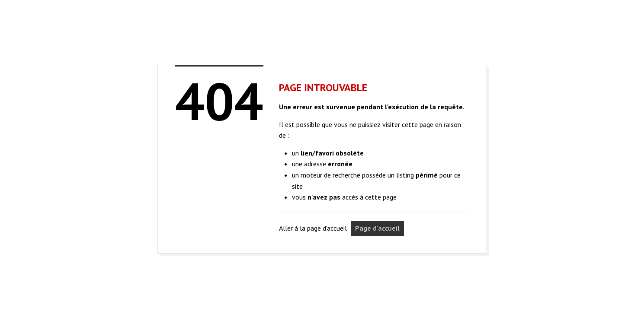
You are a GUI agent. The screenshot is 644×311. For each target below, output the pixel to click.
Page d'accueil (377, 228)
